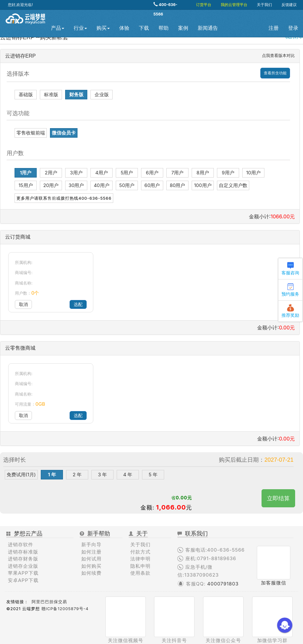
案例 (183, 28)
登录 (293, 28)
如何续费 (91, 573)
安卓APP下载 (23, 580)
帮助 (164, 28)
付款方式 (140, 552)
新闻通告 (208, 28)
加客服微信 (274, 583)
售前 (52, 198)
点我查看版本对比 (278, 55)
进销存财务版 (23, 559)
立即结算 (278, 498)
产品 (58, 28)
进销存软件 (21, 544)
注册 (274, 28)
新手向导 (91, 544)
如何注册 (91, 552)
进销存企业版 (23, 566)
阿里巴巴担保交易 (49, 602)
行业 (80, 28)
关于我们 (264, 5)
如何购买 (91, 566)
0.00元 (184, 498)
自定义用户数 (233, 185)
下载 (144, 28)
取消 (23, 304)
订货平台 (204, 5)
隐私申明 (140, 566)
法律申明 (140, 559)
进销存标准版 (23, 552)
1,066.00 (171, 507)
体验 (124, 28)
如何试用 (91, 559)
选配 (78, 304)
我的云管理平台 (234, 5)
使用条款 (140, 573)
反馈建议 (289, 5)
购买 (103, 28)
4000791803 (223, 584)
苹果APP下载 (23, 573)
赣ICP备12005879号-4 (65, 609)
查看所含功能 (275, 73)
